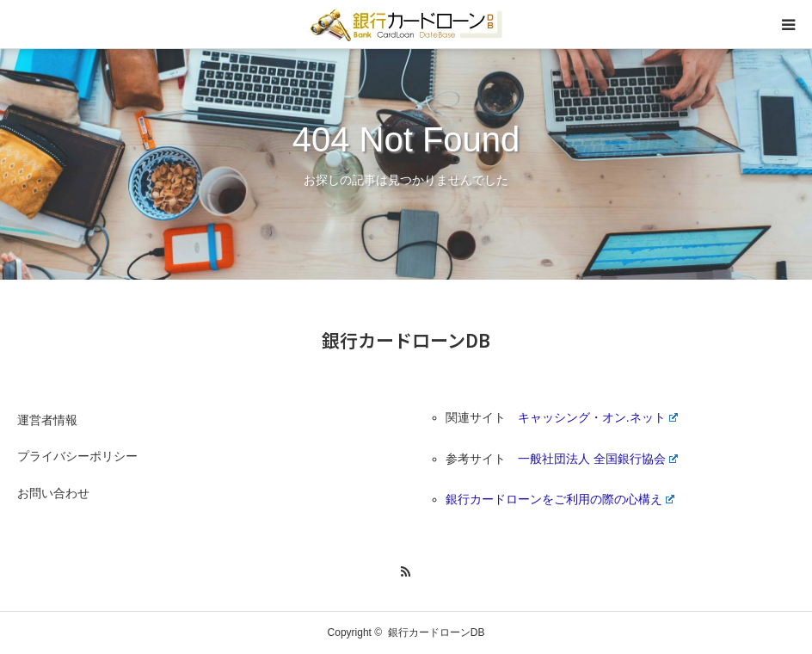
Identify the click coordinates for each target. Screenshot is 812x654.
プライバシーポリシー (77, 456)
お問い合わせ (53, 493)
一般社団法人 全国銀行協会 (598, 459)
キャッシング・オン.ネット (598, 417)
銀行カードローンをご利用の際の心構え (560, 499)
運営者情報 (47, 420)
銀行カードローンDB (406, 340)
